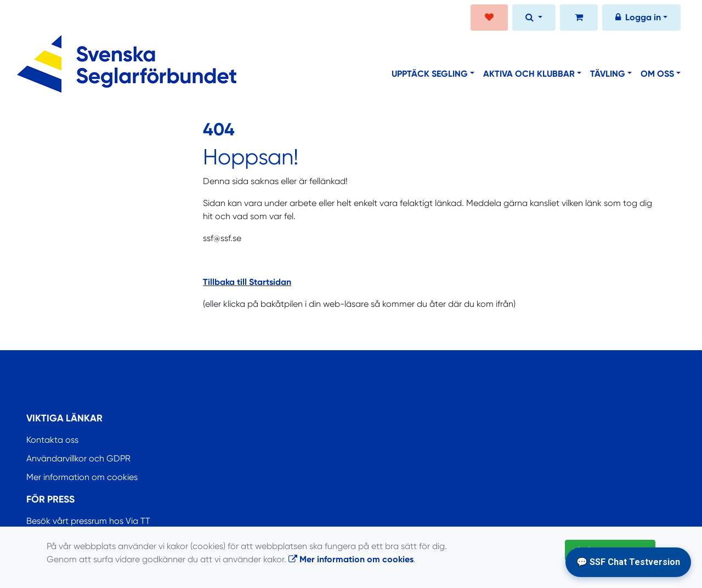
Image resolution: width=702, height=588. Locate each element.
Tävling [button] (608, 74)
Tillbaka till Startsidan (247, 282)
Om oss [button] (657, 74)
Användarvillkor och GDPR (78, 458)
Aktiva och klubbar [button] (529, 74)
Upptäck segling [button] (430, 74)
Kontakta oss (52, 440)
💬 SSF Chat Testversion (628, 562)
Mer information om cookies (82, 477)
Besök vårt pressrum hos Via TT (88, 521)
